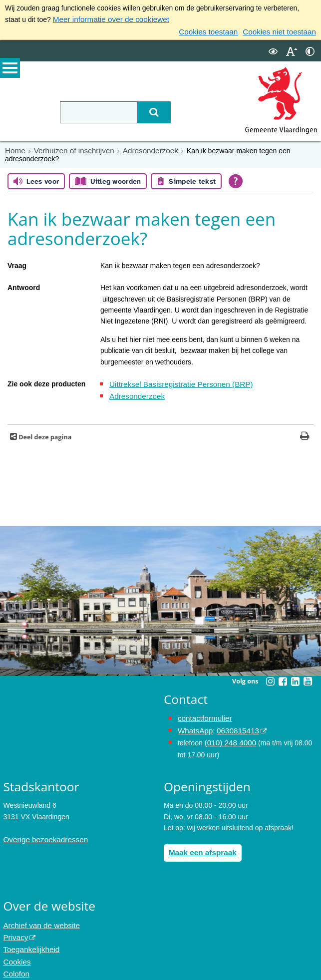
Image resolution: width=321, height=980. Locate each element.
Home (14, 148)
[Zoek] (147, 110)
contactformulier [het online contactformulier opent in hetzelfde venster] (203, 713)
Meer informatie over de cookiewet (106, 19)
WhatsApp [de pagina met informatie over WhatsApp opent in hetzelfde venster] (194, 725)
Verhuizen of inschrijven (69, 148)
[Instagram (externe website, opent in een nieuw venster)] (270, 677)
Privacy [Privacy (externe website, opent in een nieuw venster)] (14, 927)
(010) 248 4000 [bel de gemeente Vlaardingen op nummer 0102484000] (228, 736)
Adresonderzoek (140, 148)
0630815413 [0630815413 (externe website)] (233, 725)
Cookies (16, 950)
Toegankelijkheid (29, 938)
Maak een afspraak (200, 844)
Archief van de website (38, 916)
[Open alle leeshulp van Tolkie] (236, 179)
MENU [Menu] (10, 70)
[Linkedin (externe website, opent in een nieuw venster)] (295, 677)
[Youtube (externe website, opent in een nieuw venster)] (308, 677)
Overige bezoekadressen (42, 831)
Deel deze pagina (44, 433)
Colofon (15, 961)
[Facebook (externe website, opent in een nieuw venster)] (283, 677)
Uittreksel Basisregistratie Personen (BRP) (175, 381)
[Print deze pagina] (305, 433)
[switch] (273, 49)
